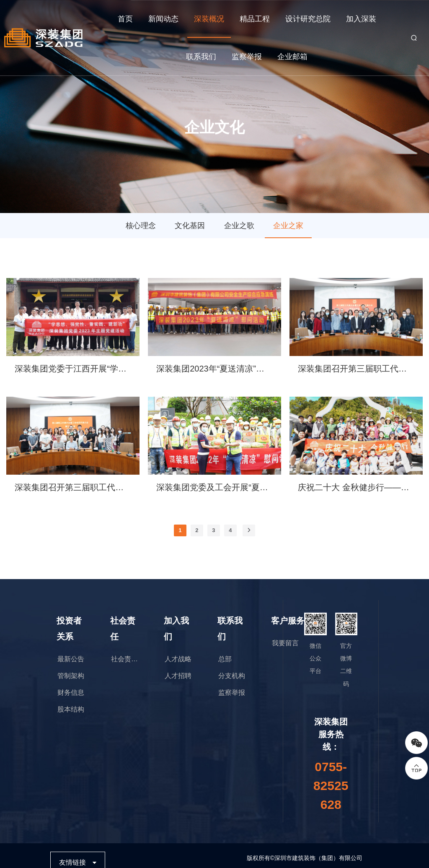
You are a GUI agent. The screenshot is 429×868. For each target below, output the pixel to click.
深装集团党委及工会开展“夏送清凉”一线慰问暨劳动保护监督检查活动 (214, 487)
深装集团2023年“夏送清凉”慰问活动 (214, 369)
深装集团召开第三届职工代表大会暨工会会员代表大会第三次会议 (73, 487)
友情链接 (72, 862)
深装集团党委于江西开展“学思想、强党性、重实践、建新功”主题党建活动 (73, 369)
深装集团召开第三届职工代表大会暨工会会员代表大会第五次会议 (356, 369)
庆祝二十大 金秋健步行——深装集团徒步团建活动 (356, 487)
